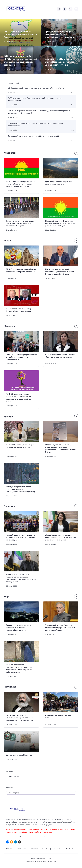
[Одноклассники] (12, 842)
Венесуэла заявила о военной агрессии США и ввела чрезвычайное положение (19, 628)
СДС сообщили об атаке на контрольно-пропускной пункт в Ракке (20, 34)
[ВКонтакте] (8, 842)
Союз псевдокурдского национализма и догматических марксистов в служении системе (20, 718)
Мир (6, 596)
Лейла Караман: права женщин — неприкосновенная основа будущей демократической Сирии (60, 537)
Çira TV (60, 849)
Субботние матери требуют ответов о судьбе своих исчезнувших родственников (60, 34)
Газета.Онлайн (21, 849)
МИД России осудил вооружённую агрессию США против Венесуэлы (21, 270)
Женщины (9, 326)
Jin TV (52, 849)
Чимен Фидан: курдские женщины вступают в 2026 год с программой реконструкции (21, 537)
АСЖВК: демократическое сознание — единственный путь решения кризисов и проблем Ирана (19, 398)
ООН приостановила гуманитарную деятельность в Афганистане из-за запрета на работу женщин (19, 668)
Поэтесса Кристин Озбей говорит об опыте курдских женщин (20, 446)
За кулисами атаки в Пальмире (19, 755)
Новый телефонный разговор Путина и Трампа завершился (19, 310)
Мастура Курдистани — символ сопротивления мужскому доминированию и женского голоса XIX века (60, 448)
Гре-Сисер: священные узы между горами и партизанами (60, 183)
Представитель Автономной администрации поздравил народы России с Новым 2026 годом (60, 272)
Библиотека (34, 849)
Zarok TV (69, 849)
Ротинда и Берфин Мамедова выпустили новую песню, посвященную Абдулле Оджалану (21, 489)
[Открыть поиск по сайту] (70, 9)
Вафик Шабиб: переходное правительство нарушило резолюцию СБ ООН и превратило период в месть (21, 578)
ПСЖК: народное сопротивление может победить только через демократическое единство (20, 184)
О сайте (9, 849)
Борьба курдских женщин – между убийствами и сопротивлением (60, 356)
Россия (8, 240)
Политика (9, 506)
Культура (9, 416)
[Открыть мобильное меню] (76, 9)
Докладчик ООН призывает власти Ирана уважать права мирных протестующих (59, 62)
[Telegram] (16, 842)
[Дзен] (20, 842)
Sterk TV (44, 849)
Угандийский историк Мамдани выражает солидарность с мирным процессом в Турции (60, 628)
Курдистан (10, 153)
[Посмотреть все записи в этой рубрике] (76, 153)
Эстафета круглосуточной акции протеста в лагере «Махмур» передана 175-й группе (20, 223)
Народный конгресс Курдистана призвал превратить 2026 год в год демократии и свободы (60, 223)
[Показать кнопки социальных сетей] (59, 9)
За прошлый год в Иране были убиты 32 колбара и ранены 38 (33, 136)
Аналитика (10, 687)
